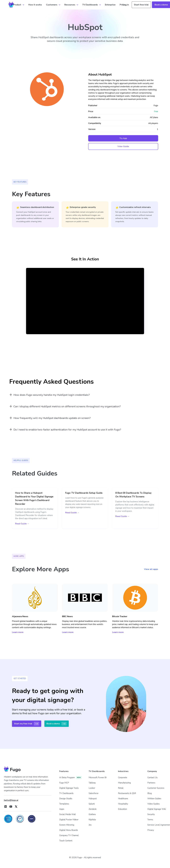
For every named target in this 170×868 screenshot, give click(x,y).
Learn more (18, 632)
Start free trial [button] (141, 5)
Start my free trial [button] (27, 724)
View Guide (123, 146)
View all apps (151, 569)
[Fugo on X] (16, 807)
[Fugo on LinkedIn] (6, 807)
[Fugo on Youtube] (11, 807)
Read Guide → (22, 524)
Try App (123, 138)
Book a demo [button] (57, 724)
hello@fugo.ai (11, 800)
